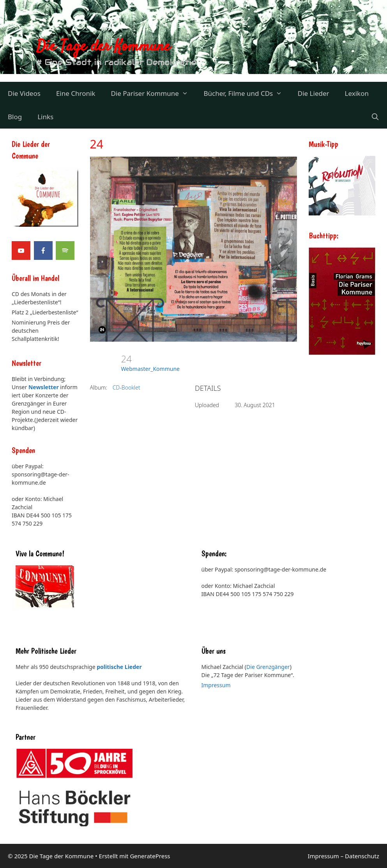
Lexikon (357, 93)
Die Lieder (314, 93)
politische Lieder (119, 667)
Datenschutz (362, 856)
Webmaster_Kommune (150, 369)
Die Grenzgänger (268, 667)
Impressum (216, 685)
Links (45, 117)
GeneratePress (150, 856)
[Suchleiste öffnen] (375, 117)
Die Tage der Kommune (103, 47)
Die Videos (24, 93)
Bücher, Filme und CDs (247, 94)
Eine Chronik (76, 93)
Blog (15, 117)
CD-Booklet (126, 387)
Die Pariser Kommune (153, 94)
